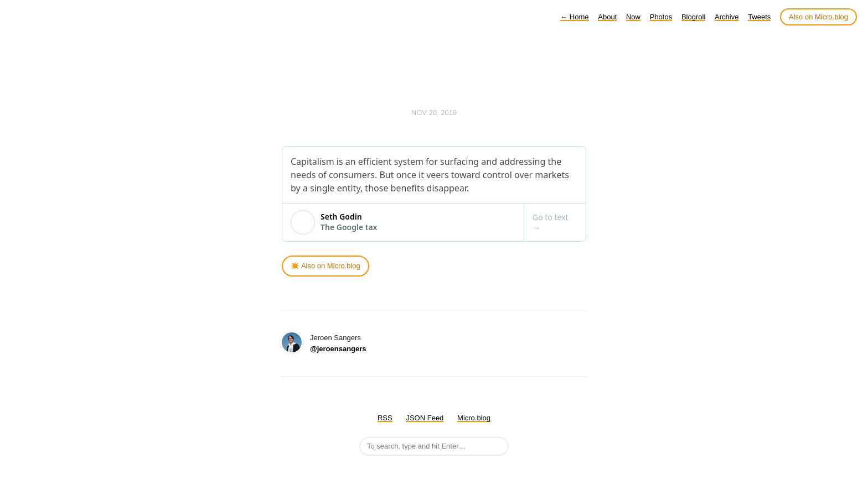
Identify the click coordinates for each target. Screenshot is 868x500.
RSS (385, 418)
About (607, 17)
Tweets (759, 17)
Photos (661, 17)
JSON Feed (425, 418)
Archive (727, 17)
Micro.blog (474, 418)
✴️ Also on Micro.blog (325, 266)
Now (633, 17)
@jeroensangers (338, 349)
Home (574, 17)
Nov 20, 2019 (434, 113)
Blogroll (693, 17)
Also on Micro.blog (818, 17)
